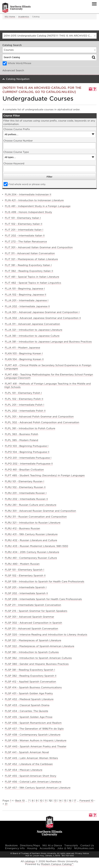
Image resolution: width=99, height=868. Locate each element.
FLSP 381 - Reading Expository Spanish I (30, 670)
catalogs (30, 861)
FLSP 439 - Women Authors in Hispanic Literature (36, 741)
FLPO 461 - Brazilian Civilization (24, 470)
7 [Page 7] (29, 801)
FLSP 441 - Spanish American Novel (27, 752)
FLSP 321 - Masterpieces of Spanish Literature (33, 640)
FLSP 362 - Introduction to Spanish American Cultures (38, 658)
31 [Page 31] (6, 804)
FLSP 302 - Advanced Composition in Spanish (33, 623)
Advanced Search (13, 71)
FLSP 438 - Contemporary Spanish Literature (33, 735)
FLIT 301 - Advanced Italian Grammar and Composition (39, 247)
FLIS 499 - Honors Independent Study (28, 212)
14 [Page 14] (60, 801)
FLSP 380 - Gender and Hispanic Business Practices (37, 664)
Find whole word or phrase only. (27, 184)
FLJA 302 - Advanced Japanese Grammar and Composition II (43, 318)
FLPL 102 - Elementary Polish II (24, 399)
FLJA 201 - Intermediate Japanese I (27, 300)
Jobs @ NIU (64, 848)
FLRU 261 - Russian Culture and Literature (31, 505)
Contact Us (87, 845)
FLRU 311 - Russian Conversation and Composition (36, 517)
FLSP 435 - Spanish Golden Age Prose (29, 717)
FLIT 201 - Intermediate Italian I (24, 230)
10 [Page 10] (41, 801)
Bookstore (11, 845)
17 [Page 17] (75, 801)
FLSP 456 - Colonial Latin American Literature (33, 782)
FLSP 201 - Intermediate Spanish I (26, 587)
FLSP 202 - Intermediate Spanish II (26, 593)
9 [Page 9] (37, 801)
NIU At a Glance (52, 845)
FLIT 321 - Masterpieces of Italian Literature (31, 259)
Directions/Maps (30, 845)
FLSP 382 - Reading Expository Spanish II (31, 676)
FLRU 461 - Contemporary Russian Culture (31, 558)
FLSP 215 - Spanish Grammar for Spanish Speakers (36, 611)
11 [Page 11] (46, 801)
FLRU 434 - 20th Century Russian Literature (32, 552)
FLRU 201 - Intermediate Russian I (26, 493)
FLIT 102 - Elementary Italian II (24, 224)
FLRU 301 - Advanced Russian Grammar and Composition (40, 511)
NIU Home (10, 17)
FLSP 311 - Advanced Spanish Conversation (32, 629)
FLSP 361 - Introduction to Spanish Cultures (32, 652)
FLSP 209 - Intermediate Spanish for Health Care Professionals (43, 599)
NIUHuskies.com (84, 848)
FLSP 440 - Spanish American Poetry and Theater (36, 746)
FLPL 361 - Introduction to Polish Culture (30, 428)
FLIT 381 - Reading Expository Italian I (28, 265)
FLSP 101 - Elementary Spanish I (25, 570)
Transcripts (71, 845)
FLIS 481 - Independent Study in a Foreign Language (38, 206)
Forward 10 (86, 801)
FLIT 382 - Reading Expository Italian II (29, 271)
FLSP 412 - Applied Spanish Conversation (30, 682)
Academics (24, 17)
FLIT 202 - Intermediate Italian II (25, 236)
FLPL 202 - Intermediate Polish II (25, 411)
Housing (32, 848)
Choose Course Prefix (17, 129)
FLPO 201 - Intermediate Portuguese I (28, 458)
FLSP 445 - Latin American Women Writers (31, 758)
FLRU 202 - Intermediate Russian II (26, 499)
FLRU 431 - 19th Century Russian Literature (31, 534)
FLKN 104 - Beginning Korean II (24, 359)
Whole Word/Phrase (19, 63)
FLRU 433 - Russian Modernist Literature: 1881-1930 (36, 546)
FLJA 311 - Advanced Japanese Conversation (32, 324)
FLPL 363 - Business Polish (22, 434)
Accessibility (47, 848)
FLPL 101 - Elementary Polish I (23, 393)
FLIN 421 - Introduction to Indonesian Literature (34, 200)
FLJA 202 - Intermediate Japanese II (27, 306)
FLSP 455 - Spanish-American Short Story (31, 776)
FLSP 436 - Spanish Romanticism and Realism (33, 723)
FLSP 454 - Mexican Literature (24, 770)
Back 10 (20, 801)
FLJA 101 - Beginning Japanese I (25, 289)
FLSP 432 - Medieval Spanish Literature (29, 699)
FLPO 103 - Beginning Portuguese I (27, 446)
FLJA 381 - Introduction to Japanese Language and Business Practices (48, 342)
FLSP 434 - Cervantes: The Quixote (26, 711)
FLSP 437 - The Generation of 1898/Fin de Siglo (34, 729)
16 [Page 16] (70, 801)
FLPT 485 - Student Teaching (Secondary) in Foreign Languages (45, 475)
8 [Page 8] (33, 801)
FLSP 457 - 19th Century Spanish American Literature (38, 788)
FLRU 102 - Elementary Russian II (25, 487)
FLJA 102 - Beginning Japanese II (26, 295)
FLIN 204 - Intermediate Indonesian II (28, 195)
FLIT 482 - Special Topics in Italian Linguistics (33, 283)
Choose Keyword (14, 164)
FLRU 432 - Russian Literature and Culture (31, 540)
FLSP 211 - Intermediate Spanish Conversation (33, 605)
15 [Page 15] (65, 801)
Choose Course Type (16, 152)
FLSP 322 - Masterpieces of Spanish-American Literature (40, 646)
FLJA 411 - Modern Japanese (22, 348)
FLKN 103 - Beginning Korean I (24, 353)
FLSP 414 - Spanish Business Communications (33, 687)
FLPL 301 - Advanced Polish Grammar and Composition (39, 417)
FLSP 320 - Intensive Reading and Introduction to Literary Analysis (46, 635)
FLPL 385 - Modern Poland (22, 440)
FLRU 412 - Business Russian (22, 529)
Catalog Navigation (18, 79)
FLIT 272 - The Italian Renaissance (26, 242)
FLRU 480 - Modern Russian (22, 564)
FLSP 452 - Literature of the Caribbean (29, 764)
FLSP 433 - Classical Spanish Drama (27, 705)
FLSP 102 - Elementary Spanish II (25, 576)
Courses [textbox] (9, 50)
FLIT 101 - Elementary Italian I (23, 218)
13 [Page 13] (55, 801)
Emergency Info (15, 848)
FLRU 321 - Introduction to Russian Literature (33, 523)
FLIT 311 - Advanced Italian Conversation (30, 253)
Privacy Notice (82, 853)
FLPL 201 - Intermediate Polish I (25, 405)
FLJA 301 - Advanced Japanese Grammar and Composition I (42, 312)
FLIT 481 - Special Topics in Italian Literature (32, 277)
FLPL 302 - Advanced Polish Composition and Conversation (42, 422)
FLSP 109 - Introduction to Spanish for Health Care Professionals (45, 582)
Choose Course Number (18, 141)
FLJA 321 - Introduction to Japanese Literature (34, 330)
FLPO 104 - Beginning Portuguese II (27, 452)
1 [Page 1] (11, 801)
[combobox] (49, 36)
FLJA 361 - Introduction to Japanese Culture (32, 336)
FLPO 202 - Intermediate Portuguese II (29, 464)
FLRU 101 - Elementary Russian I (25, 481)
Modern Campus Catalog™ (57, 864)
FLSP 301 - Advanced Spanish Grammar (29, 617)
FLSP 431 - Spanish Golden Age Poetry (29, 693)
